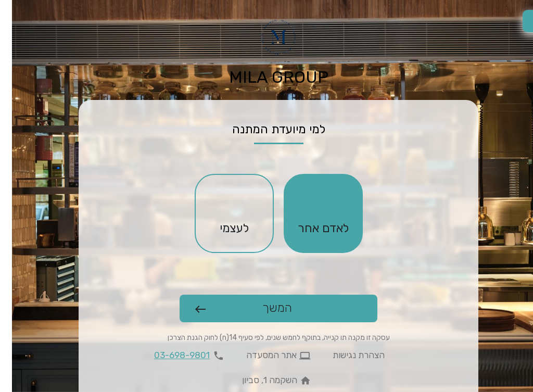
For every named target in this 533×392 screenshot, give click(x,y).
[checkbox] (311, 213)
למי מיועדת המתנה (267, 129)
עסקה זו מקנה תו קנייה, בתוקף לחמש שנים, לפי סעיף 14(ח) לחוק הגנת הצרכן (267, 338)
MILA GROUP (267, 77)
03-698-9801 (170, 355)
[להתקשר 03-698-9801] (179, 356)
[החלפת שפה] (522, 21)
